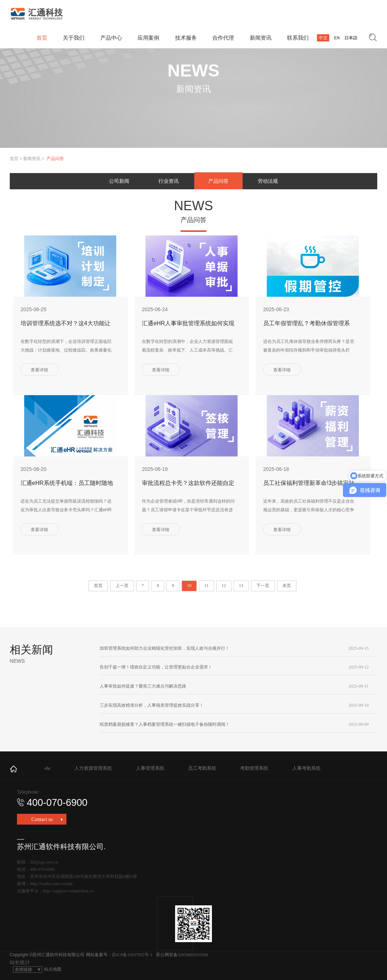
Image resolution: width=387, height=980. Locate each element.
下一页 (263, 586)
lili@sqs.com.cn (44, 862)
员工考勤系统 (202, 768)
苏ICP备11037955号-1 (132, 955)
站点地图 (53, 969)
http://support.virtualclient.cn (68, 891)
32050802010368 (193, 955)
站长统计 (20, 963)
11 (206, 586)
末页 (287, 586)
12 (224, 586)
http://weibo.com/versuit (51, 884)
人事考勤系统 (306, 768)
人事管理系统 (150, 768)
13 (241, 586)
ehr (47, 768)
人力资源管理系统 (93, 768)
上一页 (122, 586)
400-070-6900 (52, 803)
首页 (14, 159)
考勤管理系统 (254, 768)
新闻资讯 (32, 159)
